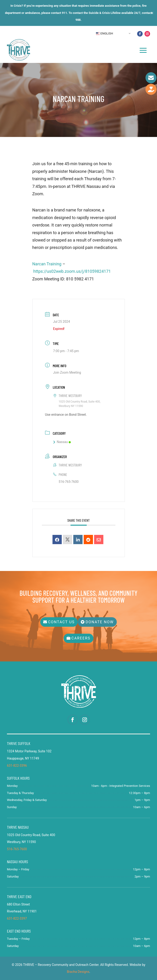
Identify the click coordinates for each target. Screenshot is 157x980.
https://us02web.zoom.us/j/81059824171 (73, 271)
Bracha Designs (78, 972)
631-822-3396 (17, 766)
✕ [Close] (152, 13)
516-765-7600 (69, 482)
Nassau (62, 442)
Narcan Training (47, 264)
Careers (81, 638)
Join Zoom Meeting (67, 372)
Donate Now (100, 622)
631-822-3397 (17, 918)
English (105, 33)
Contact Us (61, 622)
